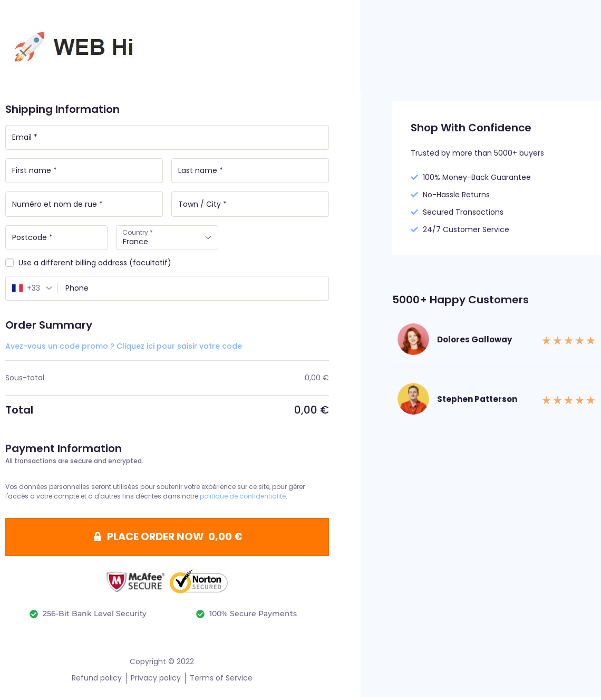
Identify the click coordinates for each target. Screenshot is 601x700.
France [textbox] (135, 243)
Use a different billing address (88, 265)
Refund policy (97, 681)
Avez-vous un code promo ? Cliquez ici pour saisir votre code (124, 348)
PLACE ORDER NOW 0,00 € (175, 540)
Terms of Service (221, 681)
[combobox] (167, 239)
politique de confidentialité (243, 498)
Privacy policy (156, 681)
